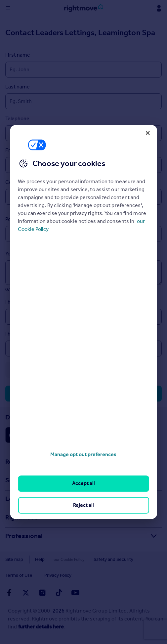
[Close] (148, 133)
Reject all (83, 505)
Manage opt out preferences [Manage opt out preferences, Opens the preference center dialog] (83, 454)
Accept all (83, 483)
